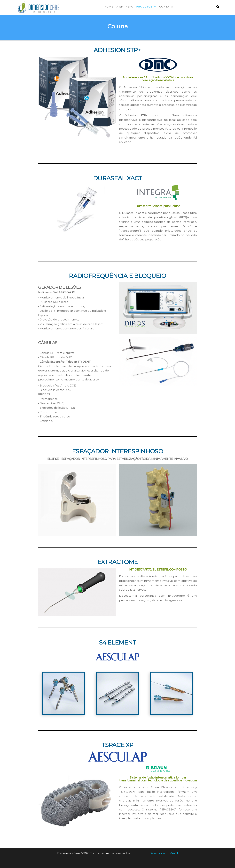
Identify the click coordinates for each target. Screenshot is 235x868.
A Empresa (125, 7)
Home (109, 7)
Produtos (144, 7)
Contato (166, 7)
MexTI (174, 853)
